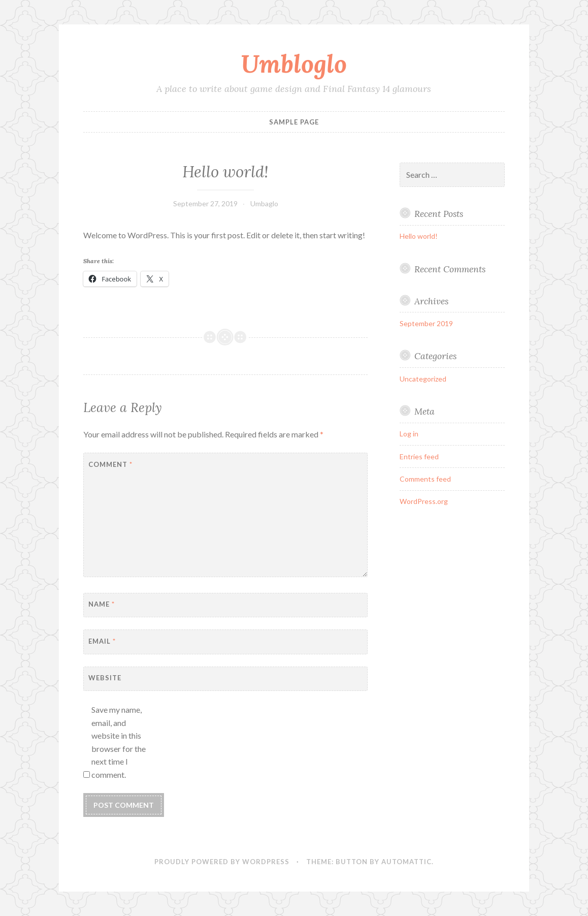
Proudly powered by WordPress (222, 862)
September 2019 (426, 323)
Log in (409, 434)
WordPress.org (424, 501)
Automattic (406, 862)
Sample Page (294, 122)
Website (105, 678)
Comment (110, 464)
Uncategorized (423, 379)
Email (102, 641)
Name (102, 604)
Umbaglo (264, 203)
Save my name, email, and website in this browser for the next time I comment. (119, 742)
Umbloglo (294, 64)
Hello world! (419, 236)
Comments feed (425, 479)
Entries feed (419, 456)
